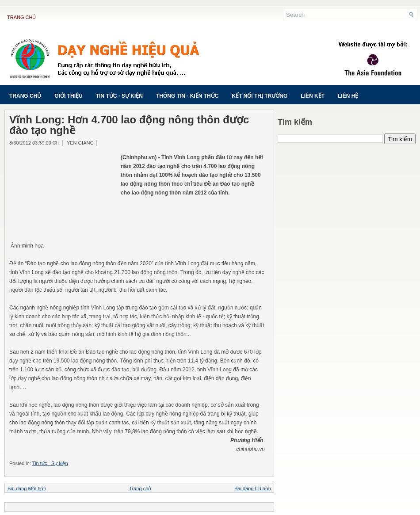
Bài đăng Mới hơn (27, 488)
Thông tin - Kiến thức (187, 96)
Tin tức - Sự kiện (119, 96)
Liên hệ (348, 96)
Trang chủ (21, 17)
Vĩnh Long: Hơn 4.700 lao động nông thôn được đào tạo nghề (129, 125)
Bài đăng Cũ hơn (253, 488)
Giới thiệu (68, 96)
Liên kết (313, 96)
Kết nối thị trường (260, 96)
